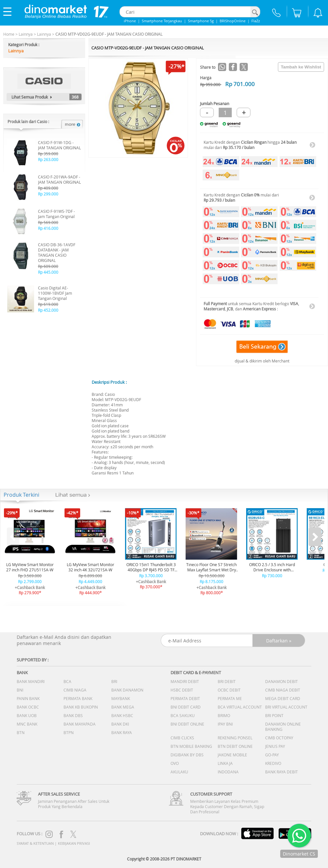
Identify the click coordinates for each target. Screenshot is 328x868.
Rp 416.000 (48, 228)
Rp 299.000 (48, 194)
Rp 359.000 (48, 154)
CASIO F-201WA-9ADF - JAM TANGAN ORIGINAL (59, 179)
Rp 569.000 (48, 222)
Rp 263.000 (48, 159)
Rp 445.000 (48, 272)
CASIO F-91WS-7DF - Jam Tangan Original (56, 214)
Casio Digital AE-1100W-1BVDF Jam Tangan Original (55, 293)
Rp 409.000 (48, 188)
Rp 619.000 (48, 304)
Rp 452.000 (48, 310)
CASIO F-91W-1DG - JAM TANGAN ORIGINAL (59, 145)
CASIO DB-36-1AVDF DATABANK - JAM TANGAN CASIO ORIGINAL (57, 252)
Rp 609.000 (48, 266)
